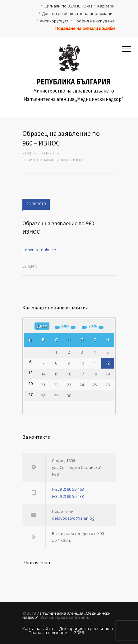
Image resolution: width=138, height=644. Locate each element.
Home (27, 153)
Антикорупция (54, 21)
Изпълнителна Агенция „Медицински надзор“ (67, 615)
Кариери (106, 6)
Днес (42, 326)
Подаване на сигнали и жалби (85, 28)
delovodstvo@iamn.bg (73, 518)
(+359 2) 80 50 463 (68, 489)
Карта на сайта (38, 628)
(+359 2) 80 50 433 (68, 496)
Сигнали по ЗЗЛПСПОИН (68, 6)
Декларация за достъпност (86, 628)
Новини (48, 153)
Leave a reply (36, 249)
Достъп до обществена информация (78, 13)
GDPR (79, 632)
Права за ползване (48, 632)
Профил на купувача (94, 21)
